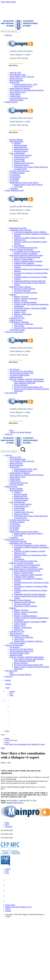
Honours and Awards (21, 165)
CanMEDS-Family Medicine (24, 263)
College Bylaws (15, 96)
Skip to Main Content (8, 2)
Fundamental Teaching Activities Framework (30, 281)
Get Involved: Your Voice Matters (21, 371)
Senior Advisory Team (17, 92)
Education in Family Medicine (20, 287)
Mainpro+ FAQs (20, 312)
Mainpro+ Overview (21, 297)
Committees (14, 188)
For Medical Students (17, 173)
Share (3, 748)
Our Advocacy (15, 369)
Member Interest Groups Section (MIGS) (24, 183)
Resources (9, 434)
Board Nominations (16, 80)
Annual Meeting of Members (20, 88)
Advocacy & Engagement (14, 332)
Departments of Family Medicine (26, 293)
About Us (9, 35)
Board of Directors (16, 78)
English (8, 680)
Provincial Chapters (17, 100)
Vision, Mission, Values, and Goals (22, 77)
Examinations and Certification (21, 230)
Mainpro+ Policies (20, 300)
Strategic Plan (14, 82)
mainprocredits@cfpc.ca (15, 803)
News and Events (11, 393)
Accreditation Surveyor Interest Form (27, 251)
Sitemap (8, 911)
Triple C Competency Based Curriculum (28, 261)
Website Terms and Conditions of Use (18, 907)
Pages (7, 823)
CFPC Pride (18, 187)
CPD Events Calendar (17, 330)
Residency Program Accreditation (21, 250)
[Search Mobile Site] (11, 451)
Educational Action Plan (18, 228)
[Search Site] (11, 31)
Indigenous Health (16, 377)
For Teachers (14, 181)
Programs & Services (21, 157)
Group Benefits (19, 159)
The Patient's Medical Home (20, 375)
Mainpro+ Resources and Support (26, 298)
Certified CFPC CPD (17, 318)
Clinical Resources (16, 320)
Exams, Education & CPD (14, 190)
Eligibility (18, 143)
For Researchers (15, 177)
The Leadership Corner (18, 75)
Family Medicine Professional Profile (27, 257)
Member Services (11, 102)
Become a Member (16, 140)
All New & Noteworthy (22, 291)
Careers (12, 691)
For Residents (14, 179)
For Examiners (15, 175)
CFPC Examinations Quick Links (26, 248)
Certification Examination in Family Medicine (30, 232)
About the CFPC (15, 73)
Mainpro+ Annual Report (23, 314)
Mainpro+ (13, 295)
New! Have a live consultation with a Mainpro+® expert (25, 744)
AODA (8, 909)
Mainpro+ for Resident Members (25, 302)
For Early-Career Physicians (19, 171)
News (12, 430)
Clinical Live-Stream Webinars (20, 432)
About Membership (16, 141)
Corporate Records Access (19, 98)
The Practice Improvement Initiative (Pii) (28, 387)
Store (11, 695)
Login (7, 688)
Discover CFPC (19, 161)
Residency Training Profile (23, 259)
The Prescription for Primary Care (22, 373)
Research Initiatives (21, 385)
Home (7, 738)
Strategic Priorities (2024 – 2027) (26, 84)
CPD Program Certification (19, 322)
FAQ (11, 693)
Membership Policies (21, 149)
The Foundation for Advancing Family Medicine (27, 90)
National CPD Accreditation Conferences (28, 328)
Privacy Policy (10, 905)
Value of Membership (17, 153)
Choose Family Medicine (23, 155)
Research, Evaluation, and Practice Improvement (27, 379)
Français (8, 684)
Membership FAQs (21, 147)
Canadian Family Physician (24, 163)
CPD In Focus (19, 326)
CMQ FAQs (18, 316)
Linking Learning (20, 310)
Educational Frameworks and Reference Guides (26, 255)
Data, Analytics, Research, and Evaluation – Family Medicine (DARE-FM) (29, 382)
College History (15, 94)
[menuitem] (27, 684)
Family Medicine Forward (23, 86)
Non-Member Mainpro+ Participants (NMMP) (30, 308)
